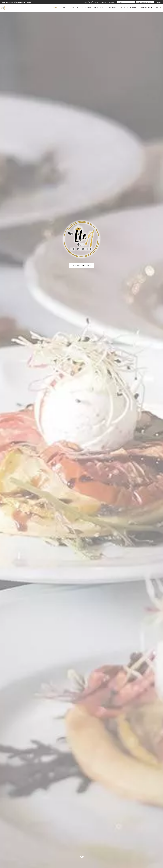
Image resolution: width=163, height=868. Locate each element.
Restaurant (68, 8)
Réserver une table (81, 265)
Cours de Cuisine (128, 8)
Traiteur (99, 8)
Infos (159, 8)
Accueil (55, 8)
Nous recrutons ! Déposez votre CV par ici (16, 2)
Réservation (146, 8)
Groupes (111, 8)
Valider (159, 2)
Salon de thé (84, 8)
